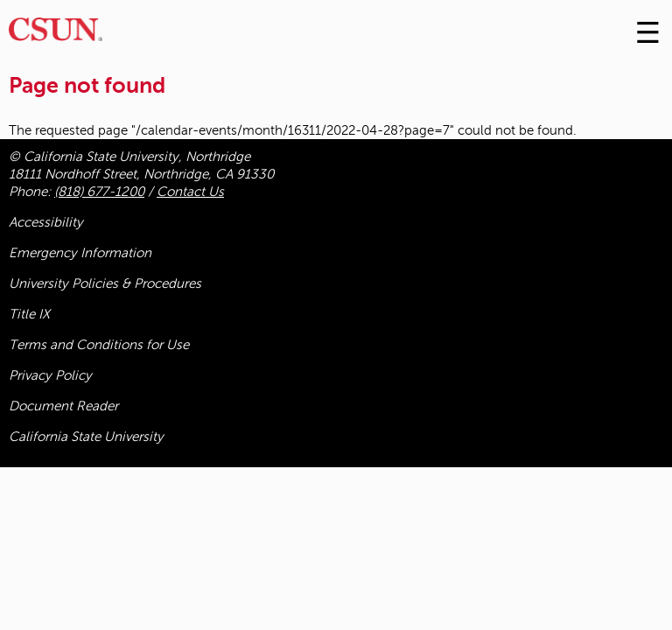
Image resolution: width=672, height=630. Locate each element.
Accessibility (46, 222)
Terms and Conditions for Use (99, 345)
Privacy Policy (50, 375)
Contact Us (190, 192)
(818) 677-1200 (99, 192)
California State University (86, 437)
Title (29, 314)
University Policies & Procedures (105, 283)
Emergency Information (80, 253)
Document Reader (63, 406)
